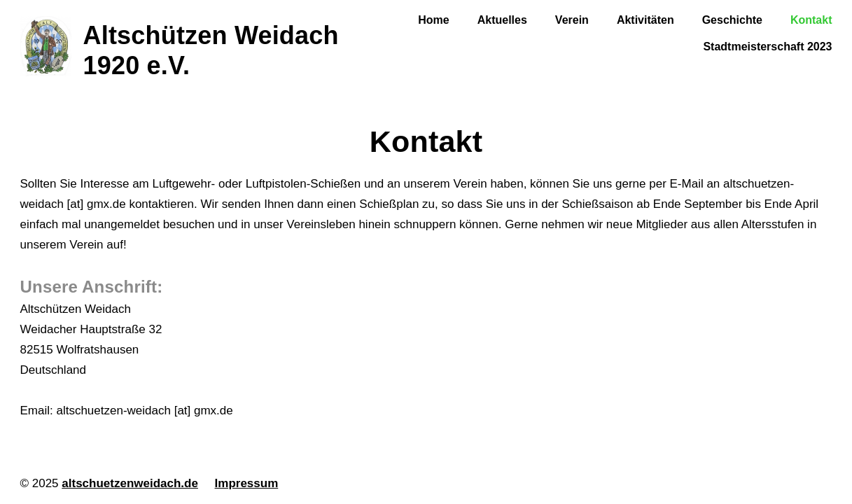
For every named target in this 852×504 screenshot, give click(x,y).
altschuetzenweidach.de (130, 483)
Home (433, 20)
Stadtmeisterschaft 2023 (767, 47)
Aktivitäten (645, 20)
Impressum (247, 483)
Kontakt (811, 20)
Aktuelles (502, 20)
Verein (572, 20)
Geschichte (732, 20)
